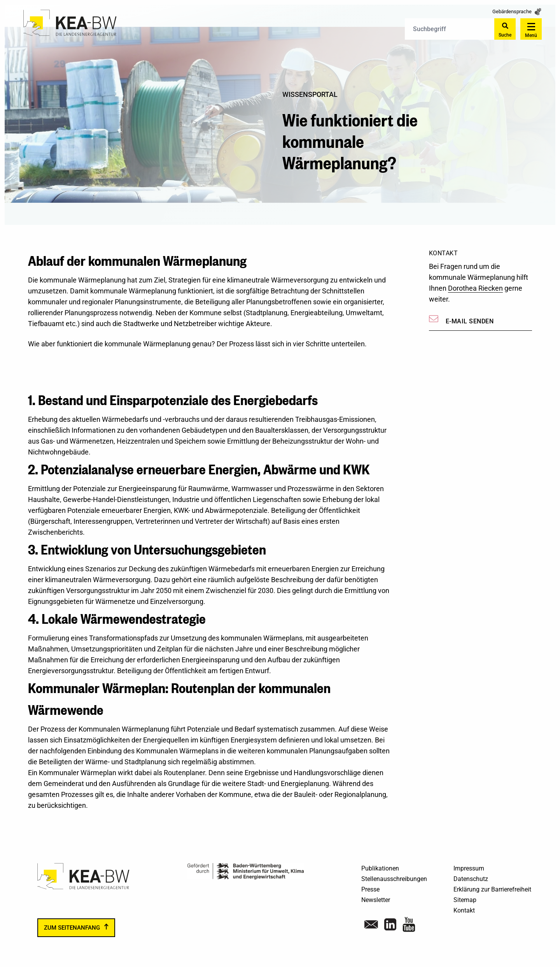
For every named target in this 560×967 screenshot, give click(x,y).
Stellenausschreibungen (394, 879)
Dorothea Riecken (475, 288)
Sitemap (465, 900)
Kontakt (464, 910)
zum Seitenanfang (72, 928)
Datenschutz (471, 879)
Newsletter (376, 900)
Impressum (469, 868)
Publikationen (380, 868)
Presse (370, 889)
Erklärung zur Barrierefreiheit (492, 889)
